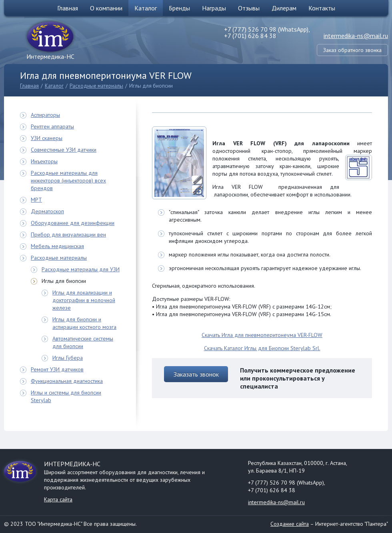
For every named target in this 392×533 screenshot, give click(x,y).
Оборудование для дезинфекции (73, 223)
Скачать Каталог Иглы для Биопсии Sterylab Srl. (262, 348)
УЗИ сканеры (47, 138)
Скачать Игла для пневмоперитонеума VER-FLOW (262, 335)
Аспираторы (45, 115)
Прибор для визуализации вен (68, 234)
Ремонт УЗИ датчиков (57, 369)
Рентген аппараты (52, 126)
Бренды (179, 8)
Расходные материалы (96, 86)
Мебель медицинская (57, 246)
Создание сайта (290, 524)
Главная (68, 8)
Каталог (146, 8)
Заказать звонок (196, 374)
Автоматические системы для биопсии (83, 342)
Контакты (322, 8)
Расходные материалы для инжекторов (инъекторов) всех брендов (68, 180)
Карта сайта (58, 499)
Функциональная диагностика (67, 381)
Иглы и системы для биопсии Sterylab (66, 396)
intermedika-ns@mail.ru (356, 36)
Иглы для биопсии (151, 86)
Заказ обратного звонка (352, 50)
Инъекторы (44, 161)
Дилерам (284, 8)
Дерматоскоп (47, 211)
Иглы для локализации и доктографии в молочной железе (84, 300)
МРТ (36, 200)
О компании (106, 8)
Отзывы (249, 8)
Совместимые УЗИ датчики (64, 150)
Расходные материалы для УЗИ (81, 269)
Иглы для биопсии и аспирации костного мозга (84, 323)
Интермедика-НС (50, 56)
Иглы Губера (68, 358)
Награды (214, 8)
